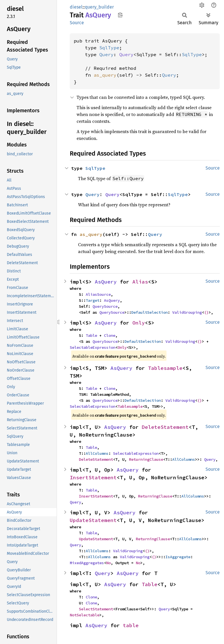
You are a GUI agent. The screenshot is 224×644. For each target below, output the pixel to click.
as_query (105, 75)
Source (77, 23)
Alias (140, 282)
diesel (76, 7)
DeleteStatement (165, 427)
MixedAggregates (87, 563)
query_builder (99, 7)
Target (93, 300)
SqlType (109, 48)
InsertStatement (93, 477)
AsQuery (106, 282)
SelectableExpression (93, 347)
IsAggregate (178, 557)
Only (139, 323)
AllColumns (97, 453)
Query (106, 54)
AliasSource (98, 294)
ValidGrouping (187, 312)
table (131, 625)
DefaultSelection (149, 312)
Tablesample (165, 368)
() (206, 312)
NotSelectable (85, 615)
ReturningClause (146, 459)
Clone (110, 335)
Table (91, 335)
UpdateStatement (93, 520)
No (108, 563)
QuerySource (105, 306)
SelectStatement (96, 609)
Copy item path (120, 15)
